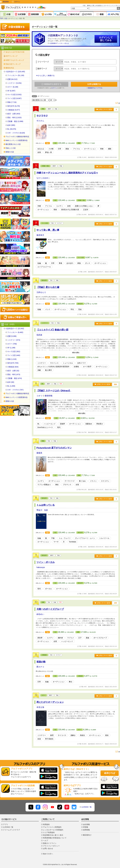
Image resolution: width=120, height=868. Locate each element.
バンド (48, 309)
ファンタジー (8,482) (15, 332)
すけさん (40, 121)
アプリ (6, 824)
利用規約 (46, 824)
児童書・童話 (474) (15, 378)
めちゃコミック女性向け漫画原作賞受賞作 (53, 367)
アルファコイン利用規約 (52, 827)
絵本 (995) (11, 125)
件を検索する (94, 84)
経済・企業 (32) (13, 371)
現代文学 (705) (13, 363)
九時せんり (41, 292)
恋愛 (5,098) (12, 336)
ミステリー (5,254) (14, 83)
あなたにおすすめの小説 (15, 52)
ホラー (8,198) (13, 87)
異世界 (40, 638)
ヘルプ (45, 840)
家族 (67, 149)
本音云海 (40, 707)
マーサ (56, 542)
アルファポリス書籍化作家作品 (17, 137)
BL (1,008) (11, 386)
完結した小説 (11, 148)
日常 (60, 149)
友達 (39, 739)
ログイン (17, 2)
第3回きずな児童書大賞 (70, 210)
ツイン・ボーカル (46, 562)
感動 (110, 149)
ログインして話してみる (106, 39)
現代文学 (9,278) (14, 106)
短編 (39, 263)
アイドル (77, 149)
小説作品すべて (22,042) (15, 329)
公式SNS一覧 (87, 807)
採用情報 (86, 830)
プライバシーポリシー (51, 846)
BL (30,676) (12, 129)
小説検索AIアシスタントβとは (59, 43)
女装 (77, 485)
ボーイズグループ (100, 638)
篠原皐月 (40, 235)
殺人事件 (48, 370)
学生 (72, 309)
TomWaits (73, 542)
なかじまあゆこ (43, 178)
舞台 (71, 682)
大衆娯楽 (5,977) (14, 110)
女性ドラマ (81, 363)
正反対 (86, 210)
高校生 (82, 735)
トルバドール (104, 538)
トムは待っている (46, 505)
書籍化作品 (10, 68)
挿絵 (57, 485)
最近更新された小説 (13, 144)
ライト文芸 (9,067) (14, 98)
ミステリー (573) (14, 340)
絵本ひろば (110, 773)
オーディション (90, 149)
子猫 (53, 538)
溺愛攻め (89, 424)
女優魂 (76, 367)
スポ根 (51, 149)
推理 (52, 735)
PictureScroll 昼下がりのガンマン (54, 448)
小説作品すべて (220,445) (15, 72)
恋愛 (43, 602)
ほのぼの (70, 263)
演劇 (39, 370)
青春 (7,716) (12, 102)
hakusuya (41, 567)
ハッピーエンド (50, 424)
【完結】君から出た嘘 (48, 287)
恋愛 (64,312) (12, 79)
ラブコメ (71, 638)
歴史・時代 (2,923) (14, 118)
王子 (80, 638)
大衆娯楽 (44, 655)
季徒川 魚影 (42, 510)
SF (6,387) (11, 91)
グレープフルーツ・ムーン (85, 538)
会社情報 (86, 824)
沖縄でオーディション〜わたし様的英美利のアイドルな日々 (67, 173)
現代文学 (44, 280)
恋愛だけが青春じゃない (84, 206)
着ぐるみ (82, 481)
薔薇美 (39, 453)
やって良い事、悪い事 (48, 230)
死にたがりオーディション (50, 702)
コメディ (60, 206)
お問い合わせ (48, 848)
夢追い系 (48, 152)
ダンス (88, 263)
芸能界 (62, 424)
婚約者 (60, 638)
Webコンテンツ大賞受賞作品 (16, 140)
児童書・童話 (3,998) (15, 121)
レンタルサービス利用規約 (53, 830)
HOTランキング (12, 56)
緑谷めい (40, 614)
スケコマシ (105, 481)
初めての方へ (48, 854)
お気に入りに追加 (104, 109)
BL (42, 384)
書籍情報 (49, 396)
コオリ (40, 396)
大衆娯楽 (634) (13, 367)
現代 (59, 427)
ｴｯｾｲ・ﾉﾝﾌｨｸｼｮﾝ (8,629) (16, 133)
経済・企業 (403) (14, 114)
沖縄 (39, 206)
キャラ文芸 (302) (14, 351)
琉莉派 (39, 335)
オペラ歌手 (87, 367)
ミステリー (45, 323)
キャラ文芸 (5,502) (14, 95)
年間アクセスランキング (15, 60)
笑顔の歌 (41, 662)
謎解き (73, 735)
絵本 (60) (11, 382)
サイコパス (62, 735)
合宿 (55, 641)
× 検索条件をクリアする (95, 88)
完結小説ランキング (13, 64)
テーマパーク (70, 481)
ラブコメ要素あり (44, 485)
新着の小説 (10, 152)
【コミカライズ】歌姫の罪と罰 (52, 330)
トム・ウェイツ (65, 538)
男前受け (100, 424)
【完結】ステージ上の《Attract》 (54, 391)
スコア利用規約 (49, 832)
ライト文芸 (45, 223)
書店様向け (87, 835)
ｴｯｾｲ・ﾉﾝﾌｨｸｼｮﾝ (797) (15, 390)
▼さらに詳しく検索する (45, 76)
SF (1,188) (11, 348)
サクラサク (42, 116)
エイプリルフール (44, 267)
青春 (43, 109)
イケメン (93, 481)
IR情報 (86, 827)
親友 (107, 735)
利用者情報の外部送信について (55, 838)
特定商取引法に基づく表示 (53, 835)
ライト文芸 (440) (14, 355)
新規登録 (6, 2)
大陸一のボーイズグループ (50, 609)
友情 (39, 152)
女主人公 (41, 149)
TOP (1, 18)
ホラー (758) (12, 344)
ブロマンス (67, 485)
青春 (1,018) (12, 359)
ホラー (44, 695)
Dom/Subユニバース (45, 427)
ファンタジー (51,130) (16, 75)
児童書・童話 (45, 166)
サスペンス (54, 363)
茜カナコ (40, 667)
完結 (80, 309)
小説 (6, 18)
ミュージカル (68, 363)
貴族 (87, 638)
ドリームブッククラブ (11, 830)
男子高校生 (49, 739)
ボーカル (48, 589)
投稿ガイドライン (50, 843)
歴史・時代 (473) (14, 374)
